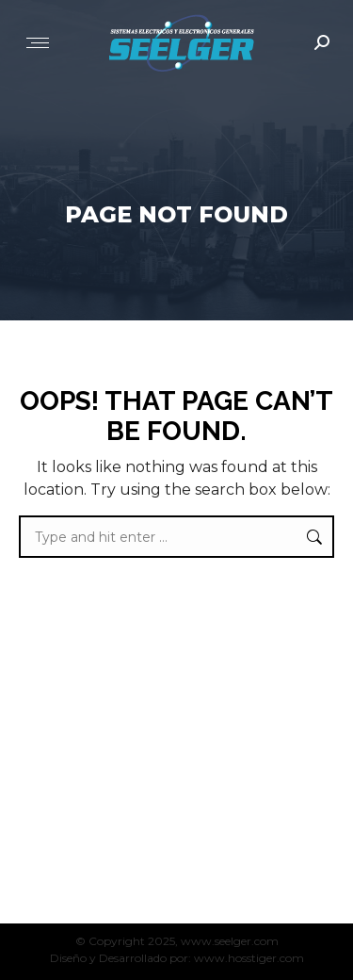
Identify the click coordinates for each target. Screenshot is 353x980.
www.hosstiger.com (249, 958)
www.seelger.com (230, 941)
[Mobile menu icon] (38, 43)
